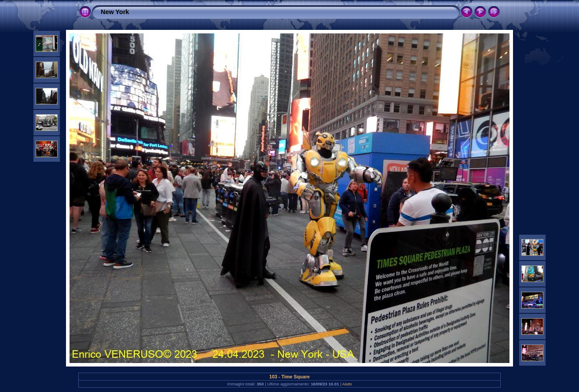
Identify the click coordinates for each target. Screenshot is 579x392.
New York (115, 12)
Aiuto (347, 384)
